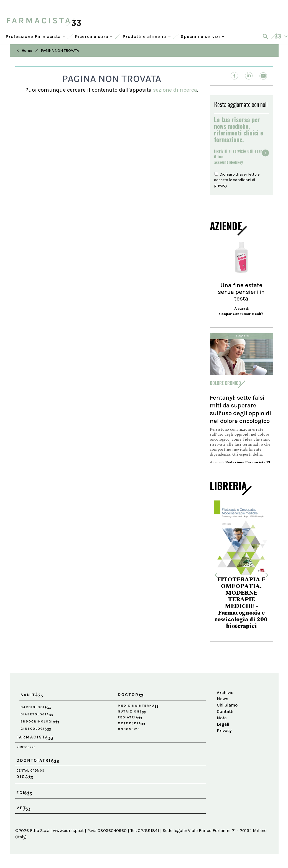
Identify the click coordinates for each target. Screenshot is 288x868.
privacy (221, 185)
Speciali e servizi (203, 36)
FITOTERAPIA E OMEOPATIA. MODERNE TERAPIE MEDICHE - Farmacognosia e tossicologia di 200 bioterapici (241, 603)
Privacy (224, 730)
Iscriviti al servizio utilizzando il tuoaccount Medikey (240, 156)
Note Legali (223, 721)
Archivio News (225, 696)
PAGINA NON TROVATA (60, 51)
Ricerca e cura (94, 36)
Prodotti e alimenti (147, 36)
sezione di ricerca (175, 90)
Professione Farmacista (35, 36)
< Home (25, 51)
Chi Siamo (227, 705)
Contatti (225, 711)
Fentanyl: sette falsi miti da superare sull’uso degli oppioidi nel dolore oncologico (240, 409)
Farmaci (241, 336)
